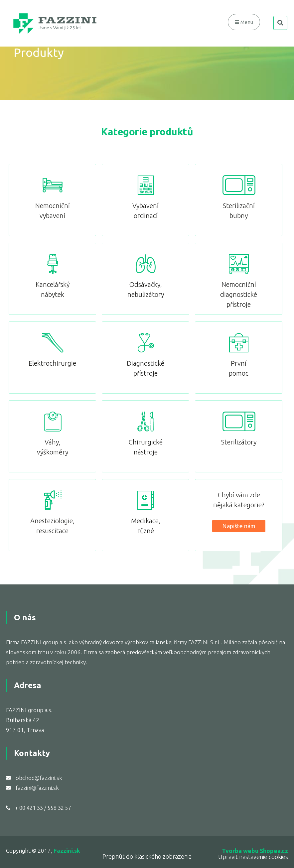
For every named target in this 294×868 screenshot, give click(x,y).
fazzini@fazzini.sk (37, 788)
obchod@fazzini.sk (39, 778)
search (280, 23)
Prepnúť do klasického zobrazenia (147, 856)
